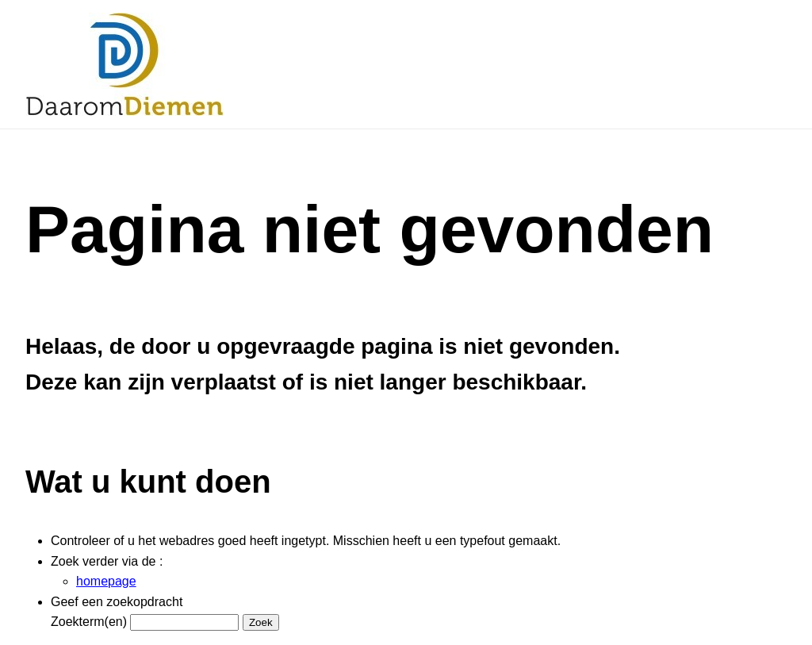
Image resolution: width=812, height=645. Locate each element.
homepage (106, 581)
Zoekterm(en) (89, 622)
